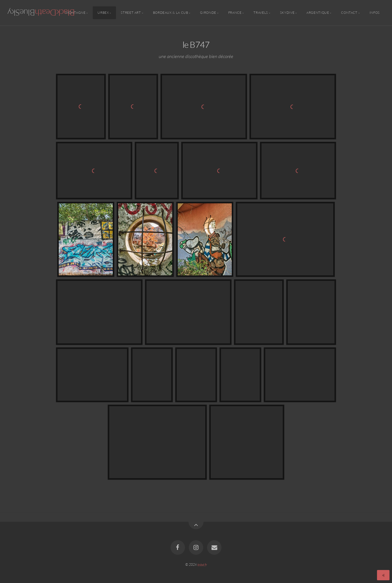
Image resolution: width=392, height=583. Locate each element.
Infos (375, 13)
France (235, 13)
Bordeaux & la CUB (171, 13)
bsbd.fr (202, 564)
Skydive (287, 13)
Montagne (75, 13)
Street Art (131, 13)
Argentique (318, 13)
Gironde (208, 13)
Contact (349, 13)
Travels (261, 13)
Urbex (103, 13)
